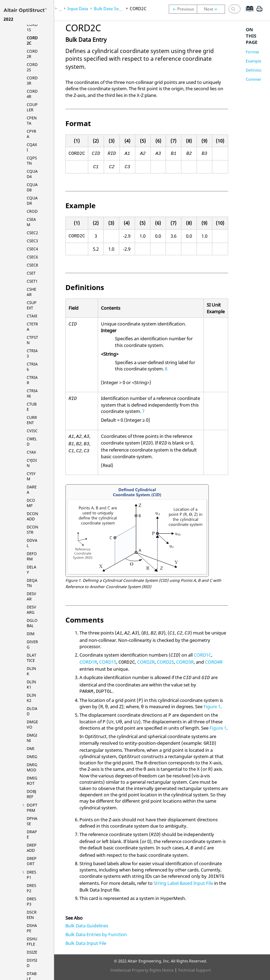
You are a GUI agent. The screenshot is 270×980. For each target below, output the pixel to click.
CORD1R (88, 662)
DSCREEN (32, 915)
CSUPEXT (32, 305)
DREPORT (32, 861)
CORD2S (165, 662)
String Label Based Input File (183, 883)
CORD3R (185, 662)
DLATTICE (31, 658)
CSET (31, 273)
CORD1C (202, 655)
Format (252, 52)
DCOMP (31, 503)
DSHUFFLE (32, 941)
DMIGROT (32, 781)
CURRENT (32, 420)
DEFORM (32, 556)
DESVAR (31, 596)
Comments (256, 79)
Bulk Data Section (111, 9)
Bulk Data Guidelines (87, 926)
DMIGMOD (32, 767)
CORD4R (214, 662)
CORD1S (108, 662)
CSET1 (32, 281)
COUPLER (32, 107)
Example (253, 61)
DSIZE (32, 952)
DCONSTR (32, 530)
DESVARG (31, 610)
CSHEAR (31, 292)
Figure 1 (212, 706)
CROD (32, 211)
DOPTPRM (32, 808)
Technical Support (194, 970)
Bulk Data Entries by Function (96, 934)
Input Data (78, 9)
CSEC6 (32, 257)
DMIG (32, 757)
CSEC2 (32, 233)
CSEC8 (32, 265)
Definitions (256, 70)
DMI (31, 748)
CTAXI (32, 316)
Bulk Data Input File (86, 943)
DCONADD (32, 516)
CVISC (32, 431)
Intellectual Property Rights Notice (142, 970)
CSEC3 (32, 241)
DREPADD (32, 848)
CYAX (31, 452)
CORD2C (138, 9)
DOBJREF (31, 794)
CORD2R (146, 662)
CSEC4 (32, 249)
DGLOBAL (32, 623)
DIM (31, 634)
